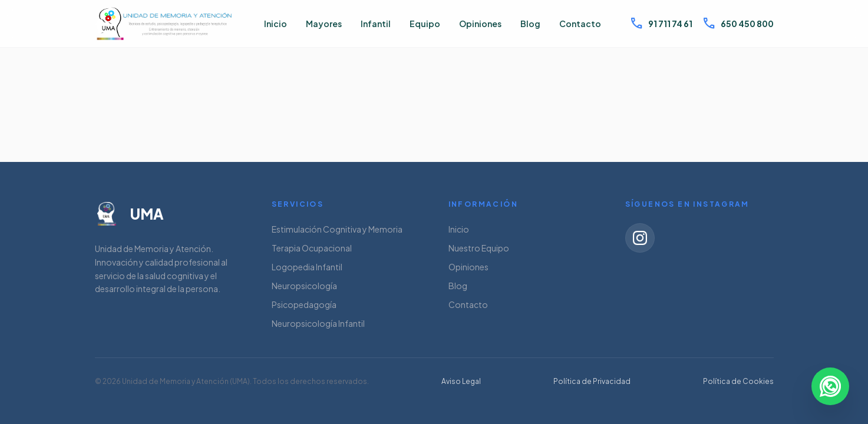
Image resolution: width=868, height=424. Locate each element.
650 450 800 (738, 24)
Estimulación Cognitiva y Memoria (337, 229)
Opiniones (480, 24)
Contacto (580, 24)
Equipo (425, 24)
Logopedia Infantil (307, 267)
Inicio (275, 24)
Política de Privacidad (592, 381)
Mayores (324, 24)
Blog (530, 24)
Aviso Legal (461, 381)
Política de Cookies (738, 381)
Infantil (376, 24)
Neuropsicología (304, 286)
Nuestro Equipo (479, 248)
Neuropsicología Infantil (318, 323)
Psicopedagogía (304, 304)
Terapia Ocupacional (312, 248)
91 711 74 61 (661, 24)
